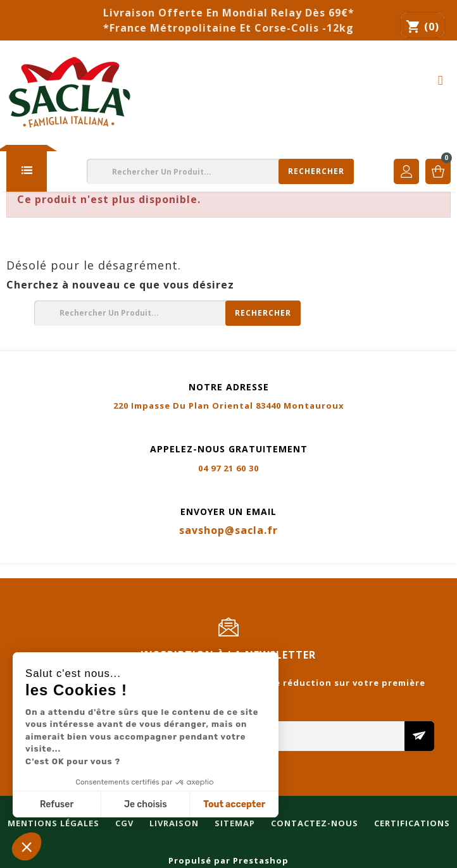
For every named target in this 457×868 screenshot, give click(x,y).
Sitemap (234, 571)
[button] (27, 846)
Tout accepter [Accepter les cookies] (234, 804)
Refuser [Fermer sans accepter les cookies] (57, 804)
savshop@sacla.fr (228, 530)
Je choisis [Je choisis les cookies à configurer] (146, 804)
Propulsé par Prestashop (228, 860)
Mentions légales (52, 571)
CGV (123, 571)
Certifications (411, 571)
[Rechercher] (220, 171)
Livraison (173, 571)
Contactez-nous (313, 571)
